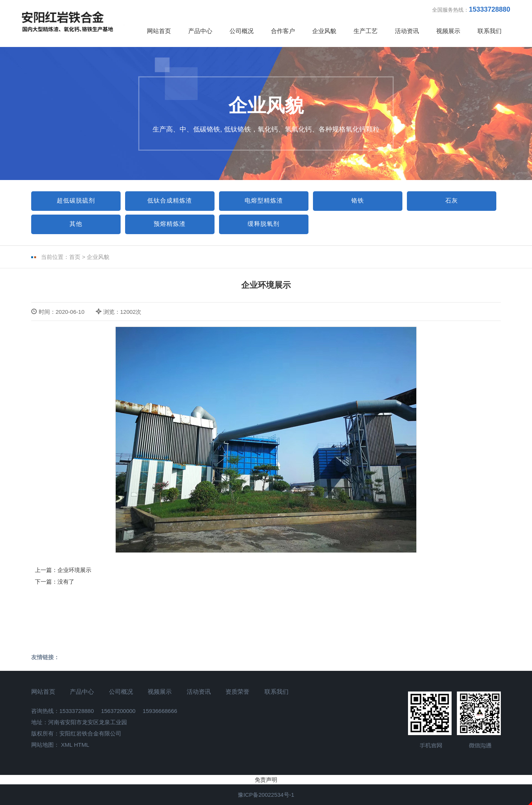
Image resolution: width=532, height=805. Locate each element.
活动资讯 (407, 31)
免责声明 (266, 780)
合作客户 (283, 31)
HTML (82, 745)
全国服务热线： (471, 9)
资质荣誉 (237, 692)
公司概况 (242, 31)
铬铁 (358, 200)
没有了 (66, 582)
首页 (75, 257)
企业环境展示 (74, 570)
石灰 (452, 200)
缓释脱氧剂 (264, 224)
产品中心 (200, 31)
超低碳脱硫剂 (76, 200)
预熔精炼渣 (170, 224)
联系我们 (490, 31)
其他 (76, 224)
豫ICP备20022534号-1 (266, 795)
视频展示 (448, 31)
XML (66, 745)
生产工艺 (366, 31)
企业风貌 (324, 31)
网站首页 (159, 31)
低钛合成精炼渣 (170, 200)
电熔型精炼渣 (264, 200)
